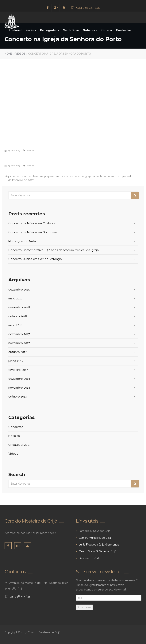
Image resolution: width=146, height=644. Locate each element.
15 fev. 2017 (14, 151)
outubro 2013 (18, 397)
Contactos (124, 30)
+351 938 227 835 (88, 8)
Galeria (107, 30)
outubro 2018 (18, 316)
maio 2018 (15, 325)
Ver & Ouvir (71, 30)
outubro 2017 (18, 352)
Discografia (50, 30)
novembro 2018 (19, 307)
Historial (15, 30)
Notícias (90, 30)
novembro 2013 (19, 388)
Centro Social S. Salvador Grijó (98, 551)
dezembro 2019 (19, 290)
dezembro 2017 (19, 334)
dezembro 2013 (19, 379)
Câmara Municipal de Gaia (95, 538)
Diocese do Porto (90, 558)
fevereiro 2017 (18, 370)
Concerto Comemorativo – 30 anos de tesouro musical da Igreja (54, 250)
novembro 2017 (19, 343)
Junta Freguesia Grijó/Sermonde (99, 545)
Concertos (16, 427)
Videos (20, 54)
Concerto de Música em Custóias (32, 223)
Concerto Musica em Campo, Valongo (35, 259)
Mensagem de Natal (22, 241)
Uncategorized (19, 445)
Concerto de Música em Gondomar (33, 232)
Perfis (31, 30)
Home (9, 54)
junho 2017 (16, 361)
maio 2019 (15, 298)
